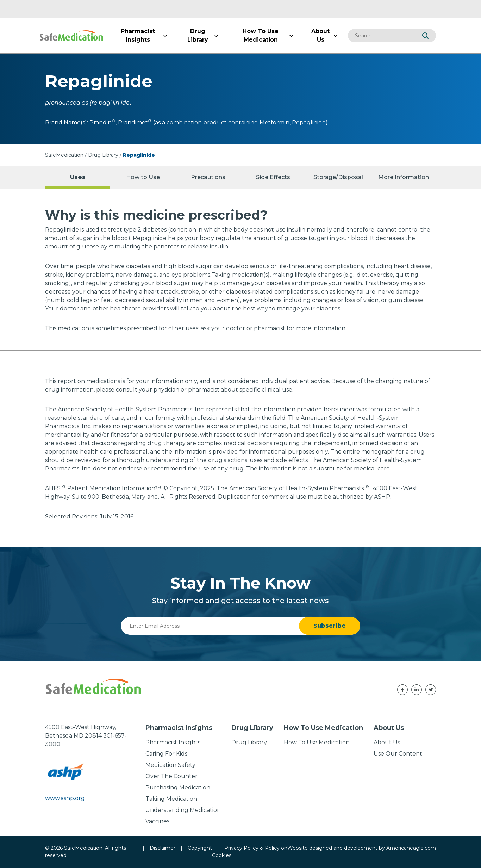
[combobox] (381, 36)
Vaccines (157, 821)
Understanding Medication (183, 810)
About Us (387, 742)
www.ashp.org (65, 798)
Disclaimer (163, 848)
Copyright (200, 848)
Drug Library (103, 155)
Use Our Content (398, 754)
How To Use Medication (317, 742)
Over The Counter (171, 776)
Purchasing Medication (178, 787)
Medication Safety (170, 765)
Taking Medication (171, 799)
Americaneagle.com (411, 848)
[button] (425, 36)
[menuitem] (138, 36)
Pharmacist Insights (173, 742)
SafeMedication (64, 155)
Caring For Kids (166, 754)
